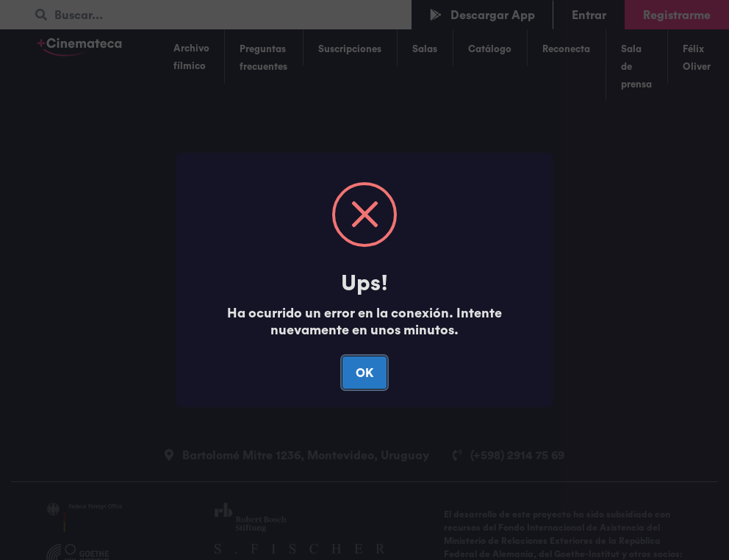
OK (364, 373)
